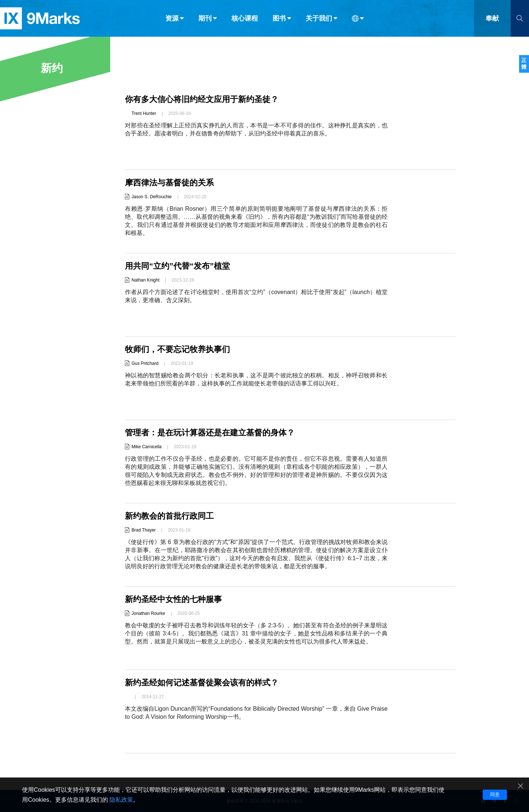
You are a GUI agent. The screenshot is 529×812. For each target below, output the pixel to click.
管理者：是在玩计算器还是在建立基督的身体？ (210, 433)
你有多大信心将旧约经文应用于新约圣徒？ (202, 99)
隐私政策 (121, 800)
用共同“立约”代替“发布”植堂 (177, 266)
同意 (495, 795)
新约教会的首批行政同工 (169, 516)
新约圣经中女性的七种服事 (173, 599)
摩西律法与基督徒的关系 (169, 183)
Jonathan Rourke (148, 613)
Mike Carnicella (147, 447)
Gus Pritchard (145, 363)
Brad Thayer (144, 530)
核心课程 (245, 21)
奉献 (492, 21)
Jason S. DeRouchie (152, 197)
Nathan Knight (145, 280)
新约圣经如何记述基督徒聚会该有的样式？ (202, 683)
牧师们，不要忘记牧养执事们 (177, 349)
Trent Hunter (144, 113)
